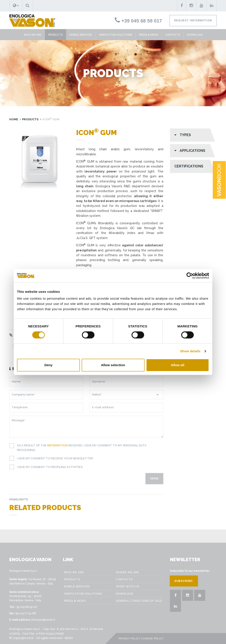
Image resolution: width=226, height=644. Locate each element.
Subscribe (184, 581)
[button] (16, 6)
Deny (48, 365)
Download (195, 35)
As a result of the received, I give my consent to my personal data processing (80, 447)
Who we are (32, 35)
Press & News (149, 35)
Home (14, 119)
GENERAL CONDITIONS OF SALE (139, 601)
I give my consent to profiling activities (48, 467)
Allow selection (113, 365)
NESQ (69, 638)
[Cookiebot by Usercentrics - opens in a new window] (190, 276)
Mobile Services (81, 35)
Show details (190, 351)
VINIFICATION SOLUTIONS (116, 35)
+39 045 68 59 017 (138, 21)
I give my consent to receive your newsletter (53, 458)
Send (154, 479)
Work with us (128, 586)
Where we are (127, 572)
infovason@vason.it (43, 620)
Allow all (178, 365)
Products (55, 35)
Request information (193, 20)
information (57, 445)
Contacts (173, 35)
